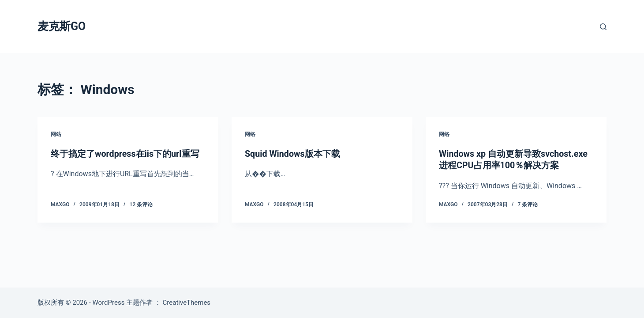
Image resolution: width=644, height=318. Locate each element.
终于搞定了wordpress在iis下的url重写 (125, 154)
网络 (250, 134)
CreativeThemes (187, 303)
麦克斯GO (62, 26)
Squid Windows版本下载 (293, 154)
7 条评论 (528, 204)
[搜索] (603, 27)
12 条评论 (141, 204)
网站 (56, 134)
